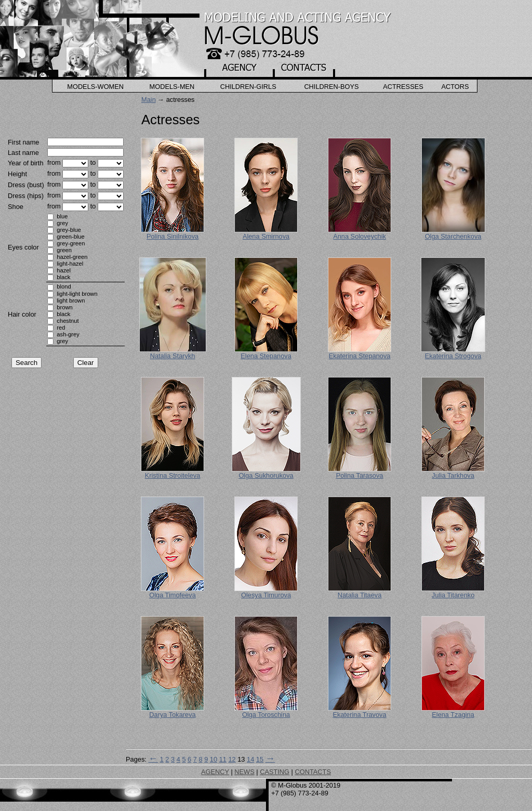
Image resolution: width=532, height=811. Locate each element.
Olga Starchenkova (453, 236)
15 (260, 759)
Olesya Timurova (266, 595)
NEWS (244, 772)
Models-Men (172, 87)
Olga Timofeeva (172, 595)
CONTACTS (312, 772)
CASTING (275, 772)
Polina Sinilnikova (172, 236)
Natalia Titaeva (360, 595)
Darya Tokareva (172, 715)
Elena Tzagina (453, 715)
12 (232, 759)
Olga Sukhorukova (266, 475)
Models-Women (95, 87)
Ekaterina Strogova (453, 356)
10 (214, 759)
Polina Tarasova (360, 475)
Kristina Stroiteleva (173, 475)
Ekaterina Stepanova (360, 356)
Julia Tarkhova (453, 475)
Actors (455, 87)
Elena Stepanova (266, 356)
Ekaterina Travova (359, 715)
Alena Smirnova (266, 236)
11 (223, 759)
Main (149, 100)
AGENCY (215, 772)
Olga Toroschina (266, 715)
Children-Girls (248, 87)
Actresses (403, 87)
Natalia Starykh (173, 356)
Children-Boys (331, 87)
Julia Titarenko (453, 595)
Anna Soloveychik (360, 236)
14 (250, 759)
